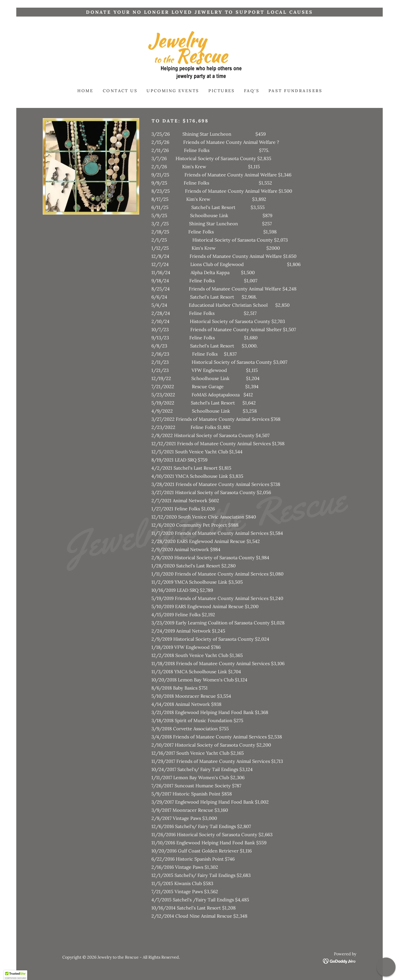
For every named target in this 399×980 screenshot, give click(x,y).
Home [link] (85, 91)
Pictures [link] (222, 91)
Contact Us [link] (120, 91)
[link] (199, 56)
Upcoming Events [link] (173, 91)
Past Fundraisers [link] (296, 91)
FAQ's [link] (252, 91)
